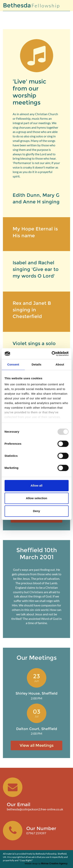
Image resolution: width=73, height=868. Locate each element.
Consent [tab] (13, 364)
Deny (36, 511)
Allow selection (36, 498)
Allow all (36, 485)
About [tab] (60, 364)
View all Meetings (37, 745)
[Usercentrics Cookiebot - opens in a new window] (52, 354)
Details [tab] (37, 364)
